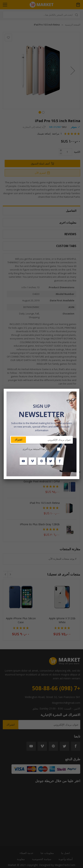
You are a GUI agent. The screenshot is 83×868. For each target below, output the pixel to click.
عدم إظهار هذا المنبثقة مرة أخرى (39, 449)
